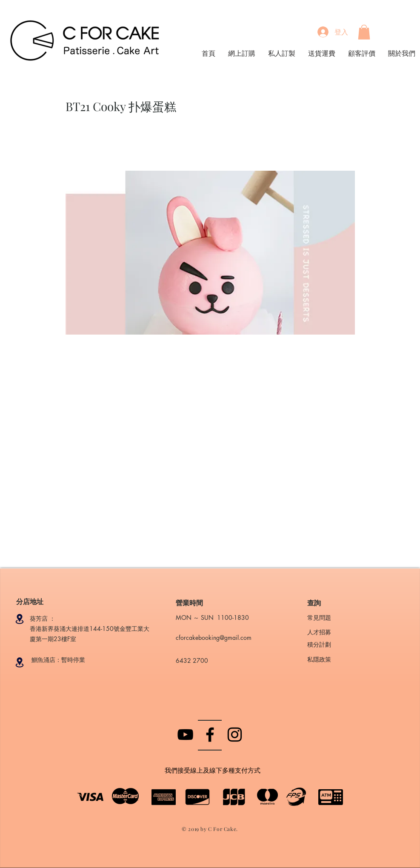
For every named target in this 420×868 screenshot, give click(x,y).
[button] (364, 32)
